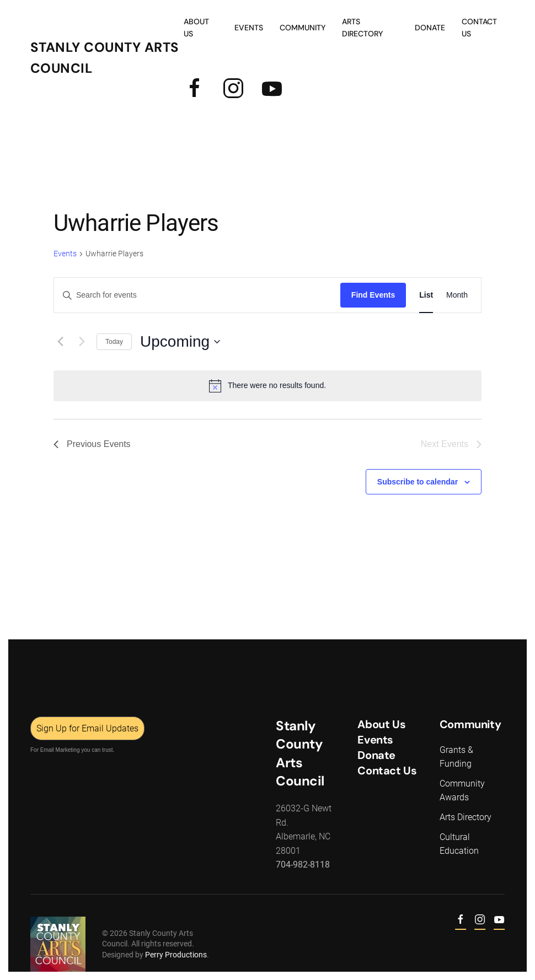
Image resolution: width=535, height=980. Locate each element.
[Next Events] (82, 342)
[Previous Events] (60, 342)
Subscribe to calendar (418, 482)
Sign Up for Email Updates (86, 728)
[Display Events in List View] (426, 295)
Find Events (373, 295)
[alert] (267, 386)
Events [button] (249, 28)
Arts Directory (362, 28)
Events (65, 254)
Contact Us (479, 28)
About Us (196, 28)
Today (114, 342)
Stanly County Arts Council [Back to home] (105, 58)
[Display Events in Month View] (457, 295)
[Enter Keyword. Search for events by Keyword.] (197, 295)
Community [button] (303, 28)
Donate (430, 28)
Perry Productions (175, 955)
